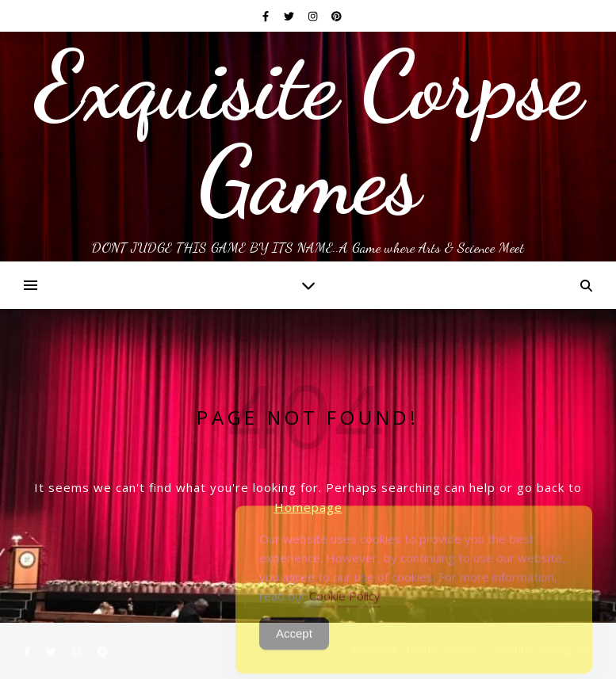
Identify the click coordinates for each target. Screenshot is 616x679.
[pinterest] (337, 16)
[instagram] (314, 16)
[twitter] (290, 16)
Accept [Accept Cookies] (294, 641)
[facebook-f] (267, 16)
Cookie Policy (345, 604)
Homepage (308, 507)
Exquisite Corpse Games (308, 133)
